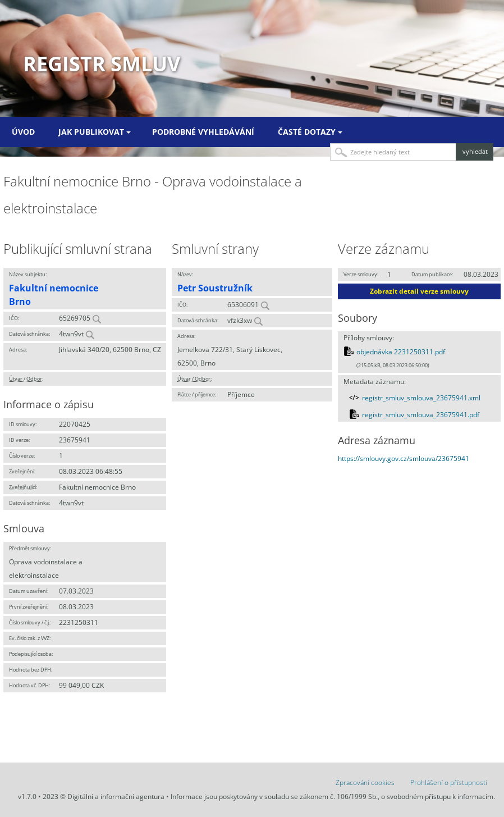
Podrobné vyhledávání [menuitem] (203, 132)
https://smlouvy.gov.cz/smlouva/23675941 (404, 458)
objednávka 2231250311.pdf (401, 352)
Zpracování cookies (365, 782)
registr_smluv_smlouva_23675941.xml (421, 398)
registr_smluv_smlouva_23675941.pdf (421, 415)
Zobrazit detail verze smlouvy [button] (419, 291)
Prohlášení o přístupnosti (449, 782)
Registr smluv (102, 64)
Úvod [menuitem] (23, 132)
